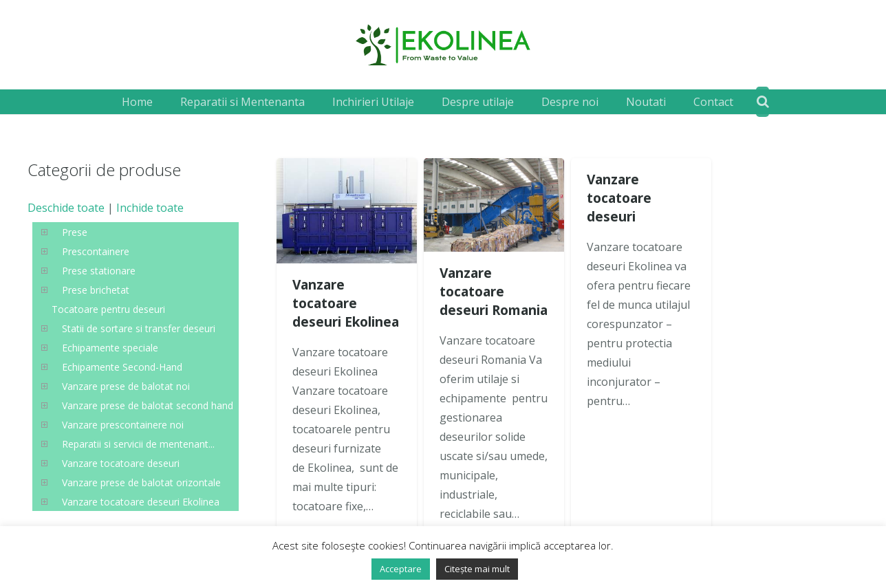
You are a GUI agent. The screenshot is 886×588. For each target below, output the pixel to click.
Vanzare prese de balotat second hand (148, 405)
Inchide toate (150, 208)
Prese (75, 232)
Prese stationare (99, 271)
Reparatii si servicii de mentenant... (138, 444)
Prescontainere (96, 251)
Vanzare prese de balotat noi (126, 386)
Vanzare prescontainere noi (123, 425)
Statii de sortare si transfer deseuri (139, 328)
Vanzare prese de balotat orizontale (141, 482)
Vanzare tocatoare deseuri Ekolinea (346, 303)
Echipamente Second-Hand (122, 367)
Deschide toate (66, 208)
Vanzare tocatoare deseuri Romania (494, 291)
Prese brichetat (96, 290)
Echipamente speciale (110, 348)
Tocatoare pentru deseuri (108, 309)
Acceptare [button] (401, 569)
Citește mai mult (477, 569)
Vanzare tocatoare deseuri (619, 198)
